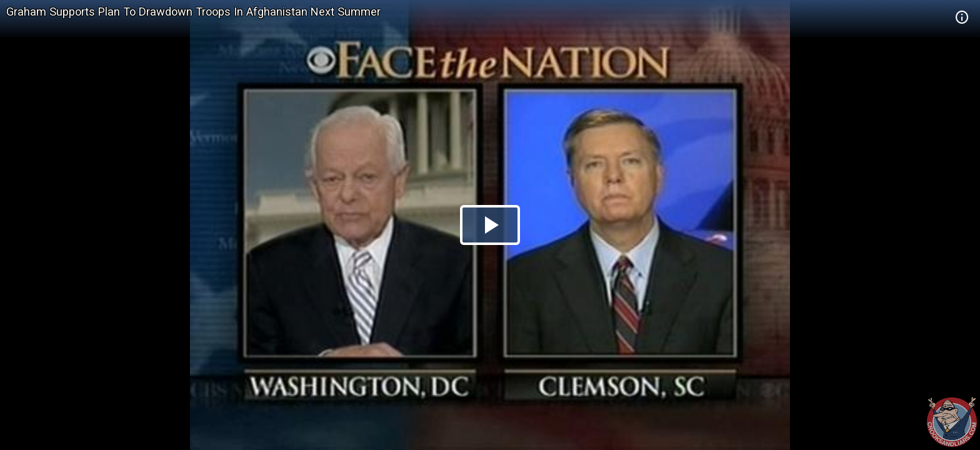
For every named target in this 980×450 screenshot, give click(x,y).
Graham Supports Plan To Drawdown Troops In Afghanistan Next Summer (193, 12)
